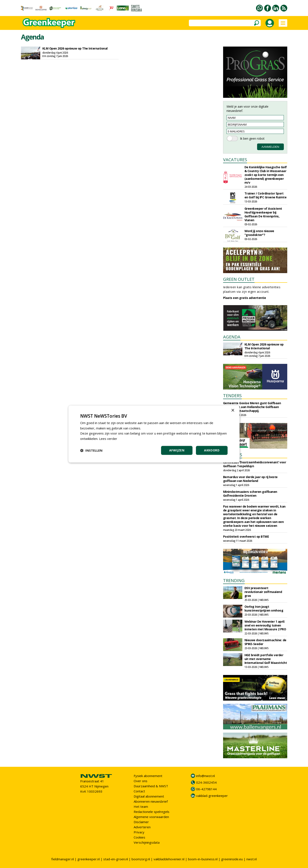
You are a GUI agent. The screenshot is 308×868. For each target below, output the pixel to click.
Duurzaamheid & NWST (151, 786)
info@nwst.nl (205, 776)
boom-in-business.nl (203, 859)
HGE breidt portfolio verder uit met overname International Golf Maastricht (266, 659)
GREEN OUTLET (239, 279)
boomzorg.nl (141, 859)
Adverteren (142, 827)
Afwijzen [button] (177, 450)
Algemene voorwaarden (151, 817)
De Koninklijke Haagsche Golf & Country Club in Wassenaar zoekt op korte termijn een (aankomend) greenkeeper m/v (266, 175)
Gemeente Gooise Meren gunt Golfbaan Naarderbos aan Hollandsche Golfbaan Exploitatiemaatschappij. (252, 407)
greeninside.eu (232, 859)
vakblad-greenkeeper (212, 796)
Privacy (139, 832)
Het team (141, 807)
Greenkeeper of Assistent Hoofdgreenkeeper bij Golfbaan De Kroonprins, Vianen (263, 214)
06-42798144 (206, 789)
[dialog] (154, 434)
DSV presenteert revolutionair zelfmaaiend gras (263, 592)
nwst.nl (252, 859)
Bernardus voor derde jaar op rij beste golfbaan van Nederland (250, 479)
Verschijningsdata (147, 842)
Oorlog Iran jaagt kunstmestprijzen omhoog (264, 608)
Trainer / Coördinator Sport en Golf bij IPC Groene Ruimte (266, 195)
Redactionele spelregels (152, 812)
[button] (91, 450)
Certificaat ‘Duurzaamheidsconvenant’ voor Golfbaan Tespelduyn (255, 464)
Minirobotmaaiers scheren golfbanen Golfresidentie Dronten (250, 494)
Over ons (141, 781)
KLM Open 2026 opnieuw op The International (75, 48)
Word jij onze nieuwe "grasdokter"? (259, 233)
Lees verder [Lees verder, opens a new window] (108, 439)
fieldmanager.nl (63, 859)
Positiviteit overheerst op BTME (246, 536)
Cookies (139, 837)
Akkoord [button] (212, 450)
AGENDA (232, 337)
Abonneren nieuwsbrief (151, 801)
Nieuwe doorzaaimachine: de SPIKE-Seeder (265, 642)
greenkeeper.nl (89, 859)
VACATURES (235, 160)
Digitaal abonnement (149, 796)
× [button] (233, 411)
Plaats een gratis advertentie (245, 298)
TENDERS (232, 396)
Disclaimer (141, 822)
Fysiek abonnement (148, 776)
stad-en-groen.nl (116, 859)
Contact (139, 791)
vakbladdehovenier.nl (169, 859)
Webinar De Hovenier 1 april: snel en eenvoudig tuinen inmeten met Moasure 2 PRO (265, 625)
